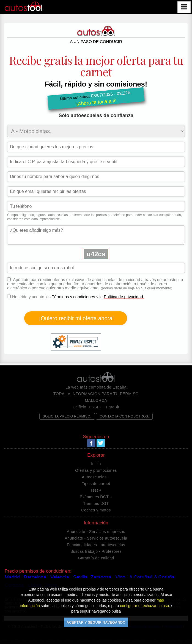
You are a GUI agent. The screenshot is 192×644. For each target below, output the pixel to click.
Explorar (96, 455)
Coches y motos (96, 510)
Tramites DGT (96, 503)
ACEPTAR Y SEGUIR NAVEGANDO (96, 622)
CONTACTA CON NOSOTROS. (124, 416)
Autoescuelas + (96, 477)
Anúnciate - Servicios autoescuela (96, 538)
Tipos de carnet (96, 484)
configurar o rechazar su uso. (145, 606)
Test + (96, 490)
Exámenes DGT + (96, 497)
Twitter (101, 443)
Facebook (91, 443)
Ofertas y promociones (96, 470)
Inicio (96, 464)
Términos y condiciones (73, 297)
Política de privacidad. (124, 297)
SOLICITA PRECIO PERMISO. (67, 416)
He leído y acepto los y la (76, 323)
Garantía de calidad (96, 558)
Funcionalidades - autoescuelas (96, 545)
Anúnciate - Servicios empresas (96, 532)
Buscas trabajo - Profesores (96, 551)
